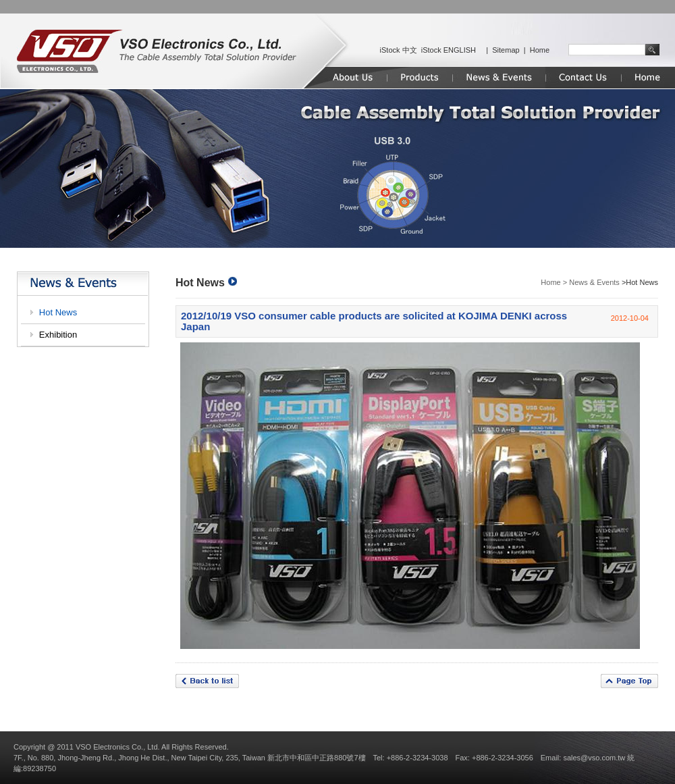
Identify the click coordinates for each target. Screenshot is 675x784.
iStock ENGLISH (449, 50)
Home (540, 50)
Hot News (58, 312)
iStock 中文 (399, 50)
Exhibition (58, 335)
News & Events (594, 282)
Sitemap (506, 50)
